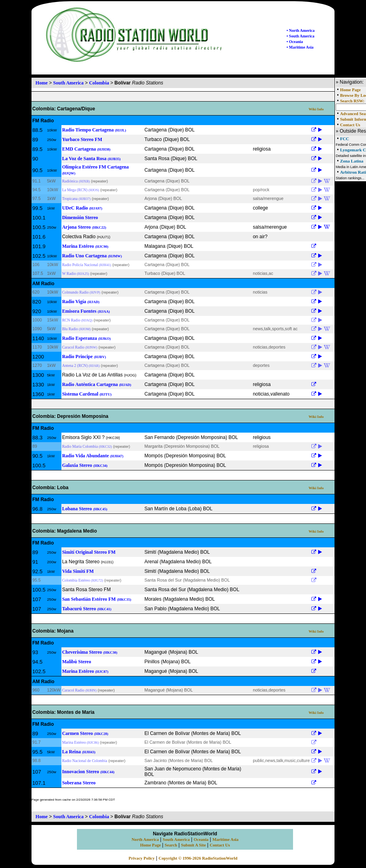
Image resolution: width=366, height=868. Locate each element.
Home (42, 83)
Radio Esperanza (87, 338)
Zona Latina (352, 161)
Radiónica (76, 181)
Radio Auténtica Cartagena (97, 384)
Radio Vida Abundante (93, 456)
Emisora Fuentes (86, 311)
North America (145, 840)
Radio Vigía (81, 302)
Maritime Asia (225, 840)
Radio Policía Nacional (87, 265)
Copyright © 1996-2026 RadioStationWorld (198, 858)
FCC (345, 139)
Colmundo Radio (81, 292)
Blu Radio (77, 329)
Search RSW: (352, 101)
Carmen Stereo (85, 733)
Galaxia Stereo (85, 465)
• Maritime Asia (300, 47)
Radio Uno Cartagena (92, 256)
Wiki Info (316, 109)
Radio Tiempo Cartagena (94, 130)
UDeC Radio (82, 208)
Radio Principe (84, 357)
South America (68, 83)
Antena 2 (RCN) (81, 365)
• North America (301, 30)
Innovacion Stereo (88, 772)
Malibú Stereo (77, 662)
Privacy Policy (142, 858)
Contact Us (350, 125)
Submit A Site (193, 845)
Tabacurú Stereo (87, 609)
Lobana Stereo (85, 509)
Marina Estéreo (85, 246)
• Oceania (295, 42)
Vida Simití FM (78, 571)
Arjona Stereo (84, 227)
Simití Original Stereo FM (89, 552)
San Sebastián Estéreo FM (97, 599)
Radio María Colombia (87, 446)
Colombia (99, 83)
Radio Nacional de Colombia (85, 761)
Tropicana (77, 199)
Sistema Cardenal (87, 394)
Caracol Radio (80, 347)
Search (171, 845)
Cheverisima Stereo (90, 652)
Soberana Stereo (79, 783)
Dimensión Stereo (80, 217)
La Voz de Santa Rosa (91, 159)
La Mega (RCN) (81, 190)
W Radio (76, 273)
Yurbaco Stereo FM (82, 139)
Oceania (201, 840)
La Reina (79, 752)
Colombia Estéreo (83, 580)
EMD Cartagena (86, 149)
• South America (301, 36)
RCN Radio (77, 320)
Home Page (350, 90)
